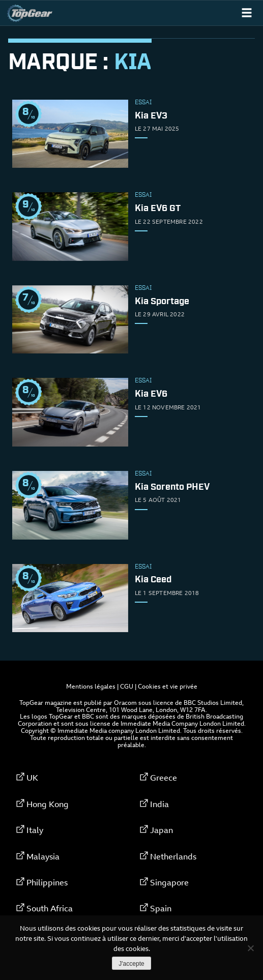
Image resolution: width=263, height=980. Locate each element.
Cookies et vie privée (168, 686)
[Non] (250, 948)
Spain (161, 908)
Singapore (169, 882)
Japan (162, 830)
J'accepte (131, 964)
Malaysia (43, 856)
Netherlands (173, 856)
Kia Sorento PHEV (172, 487)
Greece (164, 778)
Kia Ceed (153, 580)
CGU (127, 686)
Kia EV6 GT (158, 209)
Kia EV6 (151, 395)
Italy (35, 830)
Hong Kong (48, 804)
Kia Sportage (162, 302)
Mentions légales (91, 686)
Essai (143, 103)
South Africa (50, 908)
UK (32, 778)
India (159, 804)
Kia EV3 (151, 116)
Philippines (47, 882)
